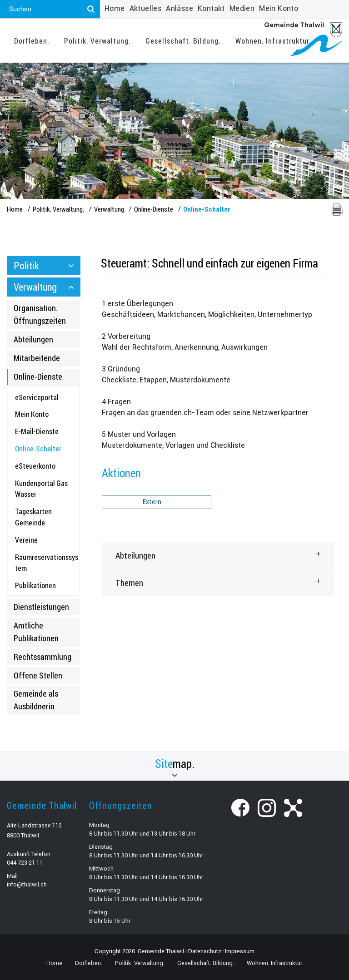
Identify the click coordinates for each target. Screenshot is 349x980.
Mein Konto (279, 8)
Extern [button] (153, 502)
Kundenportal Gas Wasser (41, 489)
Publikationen (35, 585)
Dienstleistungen (41, 607)
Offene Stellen (38, 675)
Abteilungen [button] (135, 555)
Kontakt (211, 8)
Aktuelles (146, 8)
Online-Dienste (38, 376)
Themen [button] (129, 582)
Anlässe (179, 8)
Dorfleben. (32, 41)
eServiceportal (37, 397)
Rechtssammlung (42, 657)
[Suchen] (91, 9)
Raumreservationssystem (47, 563)
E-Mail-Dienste (37, 431)
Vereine (26, 540)
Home (115, 8)
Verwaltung (35, 287)
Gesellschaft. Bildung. (183, 41)
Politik (26, 265)
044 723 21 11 (25, 863)
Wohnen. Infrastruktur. (273, 41)
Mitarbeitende (37, 358)
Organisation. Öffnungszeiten (40, 314)
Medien (242, 8)
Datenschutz (205, 951)
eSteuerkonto (35, 466)
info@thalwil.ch (27, 884)
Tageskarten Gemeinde (33, 517)
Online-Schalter (47, 448)
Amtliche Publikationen (36, 632)
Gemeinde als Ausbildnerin (36, 700)
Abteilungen (33, 339)
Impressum (240, 951)
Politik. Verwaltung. (97, 41)
